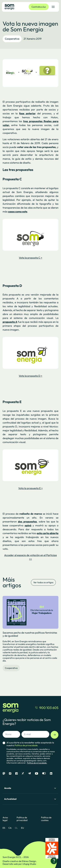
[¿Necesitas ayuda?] (54, 861)
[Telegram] (29, 774)
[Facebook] (17, 774)
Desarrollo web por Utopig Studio (19, 864)
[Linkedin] (51, 774)
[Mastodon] (4, 774)
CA (10, 828)
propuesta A (10, 322)
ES (4, 828)
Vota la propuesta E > (31, 488)
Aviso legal (5, 819)
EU (22, 828)
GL (16, 828)
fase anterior (27, 114)
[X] (23, 774)
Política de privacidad (22, 819)
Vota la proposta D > (30, 376)
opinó (28, 526)
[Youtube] (37, 774)
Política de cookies (46, 819)
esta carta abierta (48, 533)
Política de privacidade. (37, 763)
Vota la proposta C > (31, 258)
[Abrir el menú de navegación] (53, 7)
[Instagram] (10, 774)
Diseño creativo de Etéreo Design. (20, 861)
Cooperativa (12, 39)
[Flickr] (44, 774)
